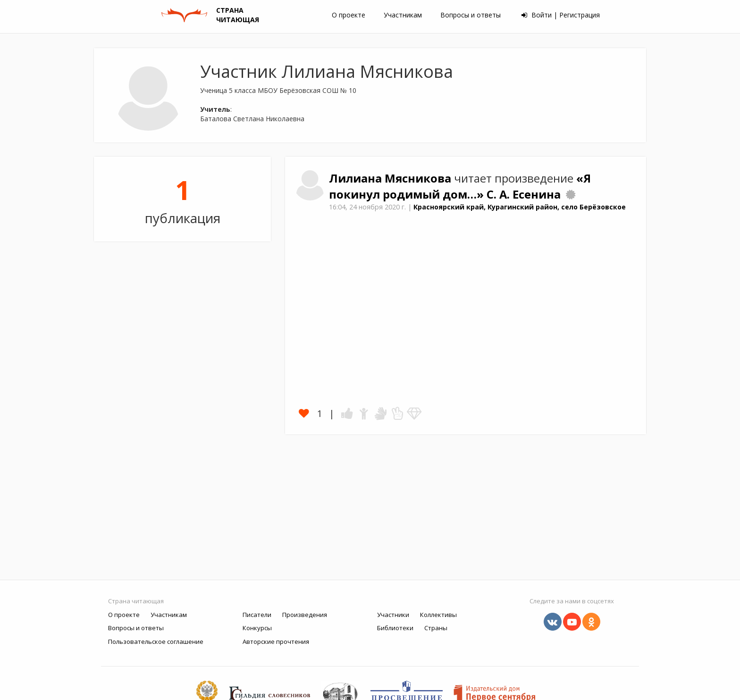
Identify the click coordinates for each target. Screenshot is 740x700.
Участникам (403, 15)
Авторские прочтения (276, 642)
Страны (436, 628)
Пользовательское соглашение (156, 642)
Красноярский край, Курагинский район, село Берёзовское (520, 207)
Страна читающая (136, 601)
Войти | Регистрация (561, 15)
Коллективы (438, 615)
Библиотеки (395, 628)
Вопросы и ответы (471, 15)
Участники (393, 615)
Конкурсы (257, 628)
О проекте (349, 15)
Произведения (305, 615)
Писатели (257, 615)
